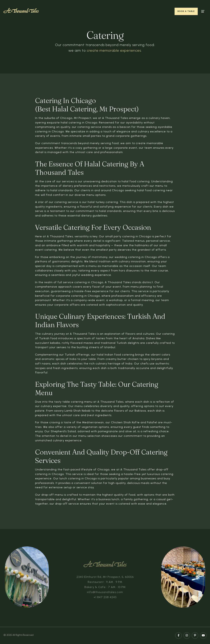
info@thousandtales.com (105, 593)
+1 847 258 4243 (105, 598)
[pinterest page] (195, 636)
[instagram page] (187, 636)
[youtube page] (203, 636)
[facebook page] (179, 636)
